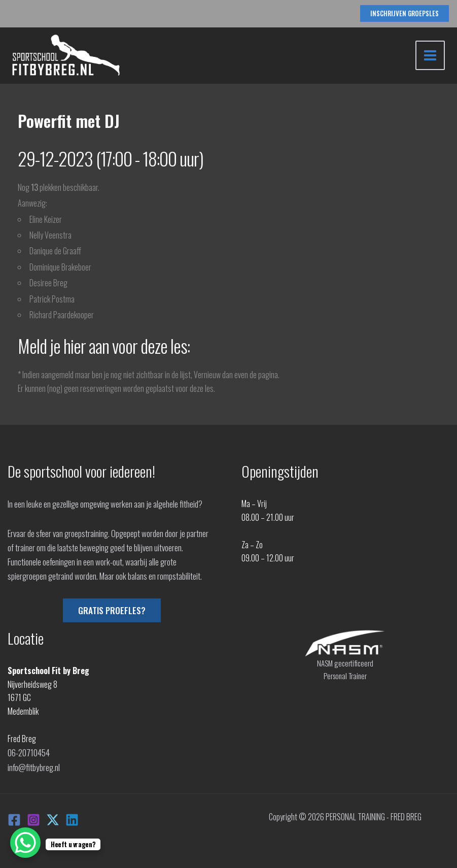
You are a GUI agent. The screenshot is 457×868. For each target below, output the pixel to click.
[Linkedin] (72, 818)
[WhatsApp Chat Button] (25, 843)
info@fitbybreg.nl (33, 765)
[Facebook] (14, 818)
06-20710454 (28, 752)
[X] (53, 818)
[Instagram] (33, 818)
